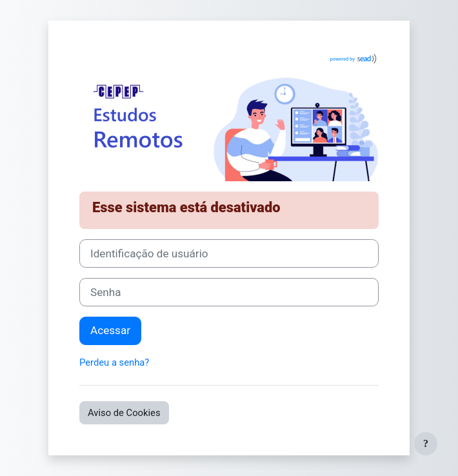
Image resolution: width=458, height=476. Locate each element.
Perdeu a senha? (114, 362)
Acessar (110, 330)
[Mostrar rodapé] (426, 444)
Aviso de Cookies (124, 413)
